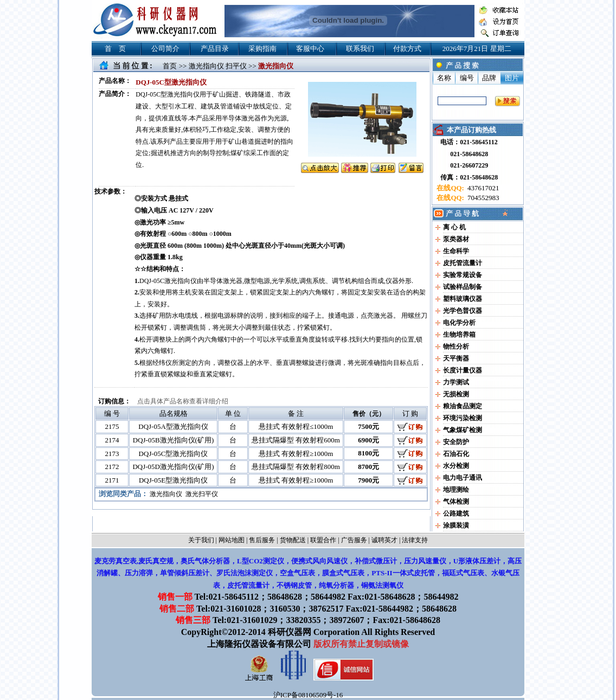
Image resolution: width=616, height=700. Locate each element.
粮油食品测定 (463, 406)
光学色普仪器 (463, 311)
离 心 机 (454, 227)
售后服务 (262, 540)
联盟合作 (323, 540)
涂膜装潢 (456, 525)
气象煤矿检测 (463, 430)
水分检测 (456, 466)
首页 (170, 66)
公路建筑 (456, 513)
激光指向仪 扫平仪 (218, 66)
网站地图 (232, 540)
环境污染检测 (463, 418)
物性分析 (456, 346)
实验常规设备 (463, 275)
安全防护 (456, 442)
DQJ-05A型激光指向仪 (173, 426)
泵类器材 (456, 239)
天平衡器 (456, 358)
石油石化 (456, 454)
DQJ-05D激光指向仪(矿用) (173, 467)
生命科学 (456, 251)
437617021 (483, 188)
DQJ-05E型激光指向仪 (173, 480)
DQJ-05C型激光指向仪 (174, 454)
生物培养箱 (459, 335)
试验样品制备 (463, 287)
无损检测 (456, 394)
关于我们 (201, 540)
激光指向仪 (166, 494)
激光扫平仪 (202, 494)
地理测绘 (456, 490)
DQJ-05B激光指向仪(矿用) (174, 440)
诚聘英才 (384, 540)
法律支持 (415, 540)
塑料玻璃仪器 (463, 299)
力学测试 (456, 382)
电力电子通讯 (463, 478)
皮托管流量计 (463, 263)
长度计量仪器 (463, 370)
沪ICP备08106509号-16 (308, 695)
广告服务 (354, 540)
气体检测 (456, 502)
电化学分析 (459, 323)
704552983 (483, 198)
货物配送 (293, 540)
